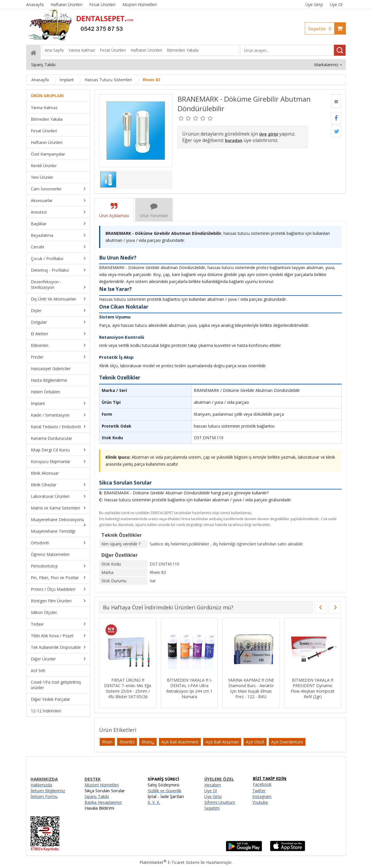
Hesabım (213, 785)
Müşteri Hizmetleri (102, 785)
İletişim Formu (44, 796)
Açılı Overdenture (287, 742)
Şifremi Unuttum (220, 802)
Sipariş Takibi (97, 796)
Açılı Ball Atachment (180, 742)
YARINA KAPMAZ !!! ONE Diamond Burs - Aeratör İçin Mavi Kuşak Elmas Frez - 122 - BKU (251, 688)
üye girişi (269, 134)
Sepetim (321, 29)
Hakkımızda (41, 785)
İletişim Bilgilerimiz (48, 791)
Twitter (259, 791)
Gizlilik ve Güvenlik (164, 791)
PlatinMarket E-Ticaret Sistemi (169, 862)
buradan (234, 140)
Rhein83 (127, 742)
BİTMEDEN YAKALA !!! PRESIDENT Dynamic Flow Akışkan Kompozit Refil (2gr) (313, 688)
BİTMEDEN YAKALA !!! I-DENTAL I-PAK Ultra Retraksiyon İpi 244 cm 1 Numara (189, 688)
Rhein (107, 742)
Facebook (262, 784)
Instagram (262, 796)
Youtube (260, 802)
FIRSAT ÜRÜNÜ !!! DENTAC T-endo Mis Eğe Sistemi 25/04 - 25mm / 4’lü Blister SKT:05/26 (128, 688)
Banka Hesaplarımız (103, 802)
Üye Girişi (314, 4)
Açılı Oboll (255, 742)
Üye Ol (336, 4)
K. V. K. (154, 802)
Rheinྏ (148, 742)
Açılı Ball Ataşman (222, 742)
